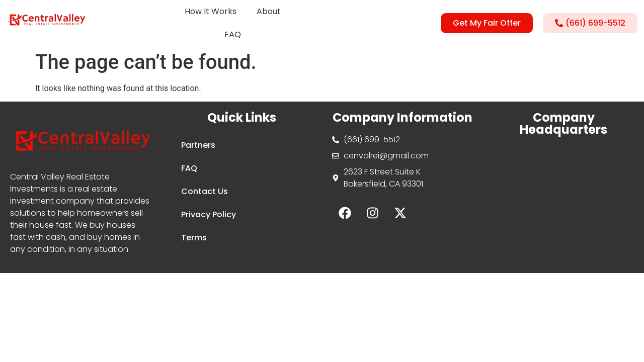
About (269, 11)
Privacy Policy (209, 214)
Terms (194, 238)
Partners (198, 145)
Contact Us (205, 191)
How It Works (211, 11)
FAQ (233, 34)
